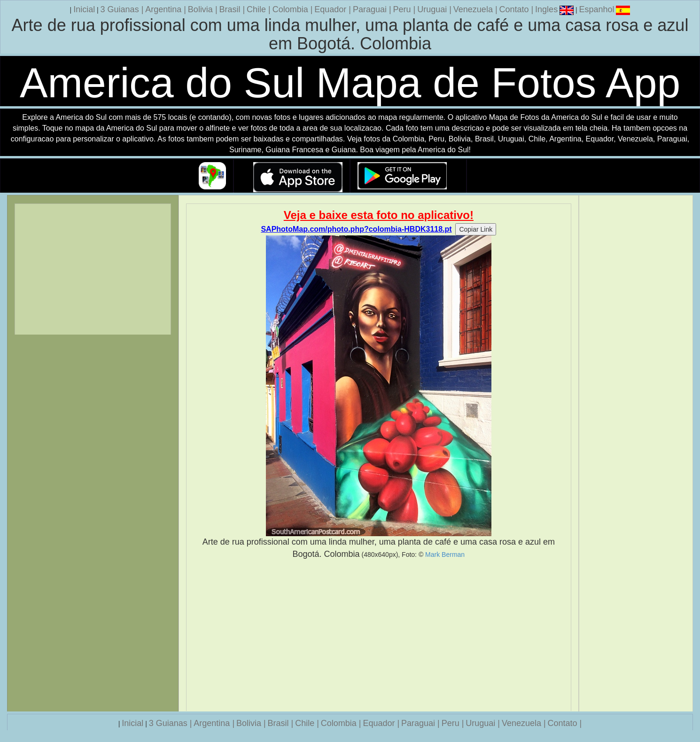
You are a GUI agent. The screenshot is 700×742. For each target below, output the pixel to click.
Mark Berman (445, 555)
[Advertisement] (379, 635)
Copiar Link (476, 229)
